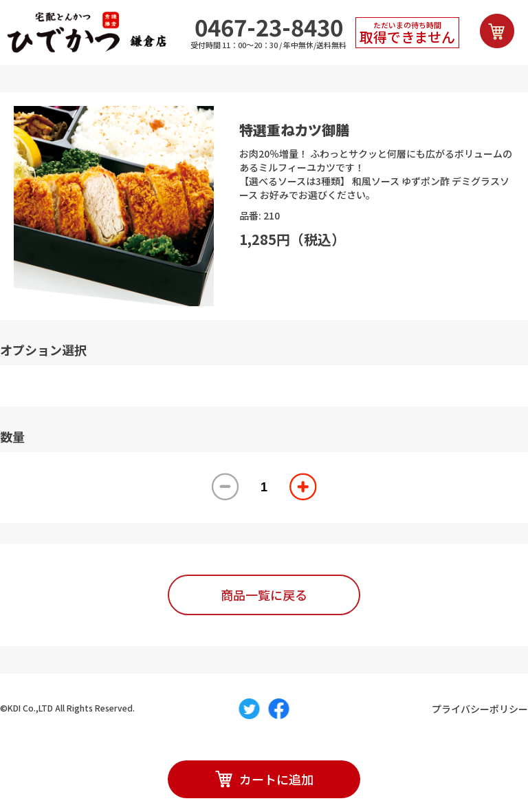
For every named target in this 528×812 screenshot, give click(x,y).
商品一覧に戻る (264, 595)
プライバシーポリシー (480, 709)
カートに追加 (264, 779)
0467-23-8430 (269, 27)
